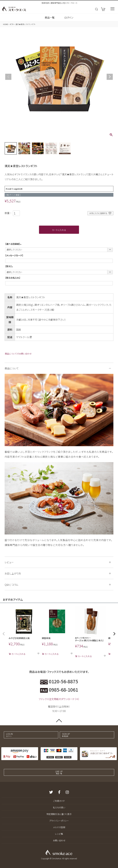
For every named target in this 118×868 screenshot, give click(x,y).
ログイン (69, 17)
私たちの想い (59, 807)
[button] (4, 634)
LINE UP (59, 772)
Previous (8, 77)
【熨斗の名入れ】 (13, 278)
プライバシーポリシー (59, 821)
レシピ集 (59, 834)
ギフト (12, 24)
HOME (6, 24)
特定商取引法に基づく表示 (59, 814)
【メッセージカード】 (14, 255)
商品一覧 (50, 17)
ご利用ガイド (59, 801)
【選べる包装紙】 (14, 244)
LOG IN (28, 735)
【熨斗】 (10, 266)
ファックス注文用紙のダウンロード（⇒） (59, 699)
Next (110, 77)
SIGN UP (84, 735)
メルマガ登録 (59, 827)
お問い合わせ (59, 840)
